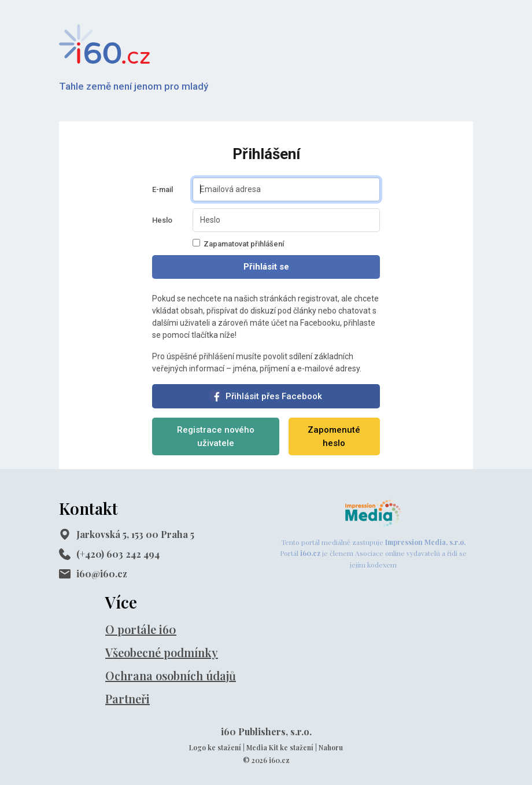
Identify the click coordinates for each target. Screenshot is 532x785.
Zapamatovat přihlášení (238, 244)
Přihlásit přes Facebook (266, 396)
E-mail (162, 189)
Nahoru (331, 747)
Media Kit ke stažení (280, 747)
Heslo (162, 220)
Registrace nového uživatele (216, 436)
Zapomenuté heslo (334, 436)
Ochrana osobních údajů (171, 675)
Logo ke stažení (215, 747)
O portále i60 (141, 629)
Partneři (128, 699)
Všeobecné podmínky (162, 652)
